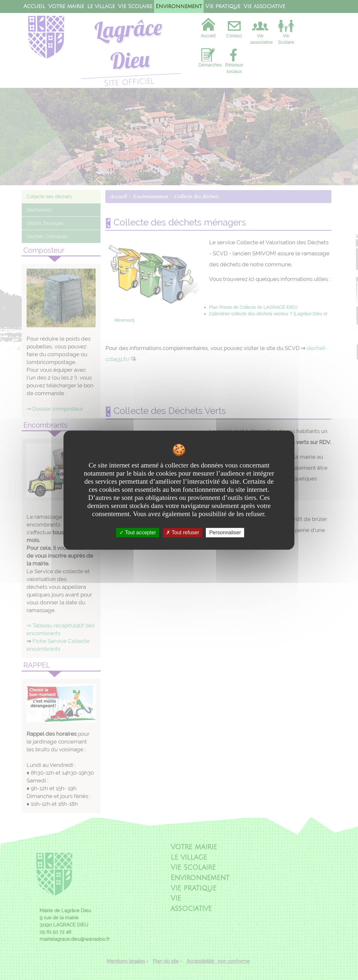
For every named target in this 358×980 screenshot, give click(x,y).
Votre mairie (66, 6)
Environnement (179, 6)
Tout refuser (183, 532)
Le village (101, 6)
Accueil (34, 6)
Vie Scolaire (135, 6)
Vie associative (264, 6)
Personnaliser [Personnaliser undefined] (225, 532)
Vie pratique (223, 6)
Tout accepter (138, 532)
